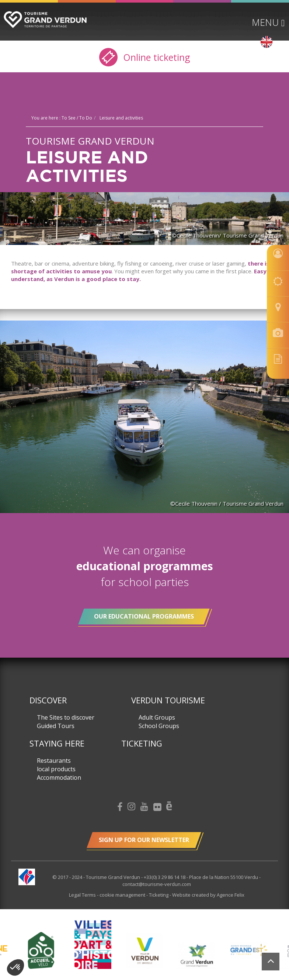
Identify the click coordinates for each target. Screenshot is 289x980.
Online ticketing (145, 57)
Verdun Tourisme (168, 700)
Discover (48, 700)
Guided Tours (56, 726)
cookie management (123, 895)
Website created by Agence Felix (208, 895)
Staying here (57, 743)
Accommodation (59, 778)
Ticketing (142, 743)
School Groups (159, 726)
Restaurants (54, 761)
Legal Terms (83, 895)
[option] (145, 950)
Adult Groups (157, 717)
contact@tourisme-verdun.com (157, 884)
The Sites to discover (66, 717)
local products (56, 769)
